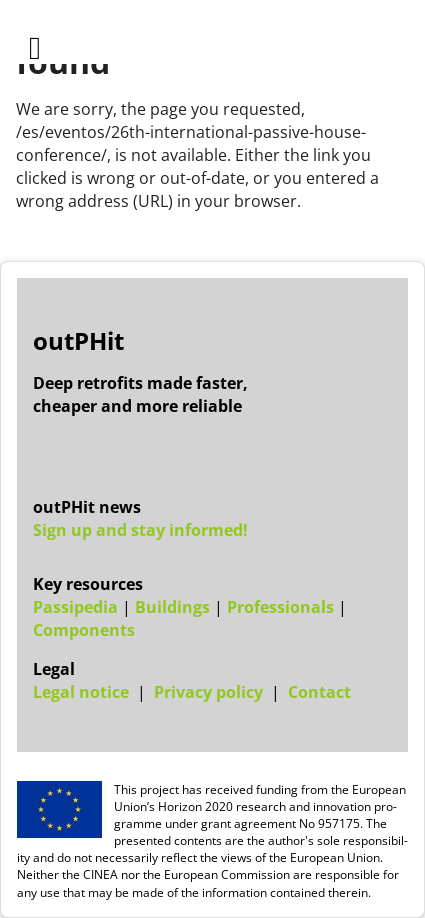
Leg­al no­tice (81, 692)
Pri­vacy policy (208, 692)
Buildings (172, 607)
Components (84, 630)
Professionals (280, 607)
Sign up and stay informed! (140, 530)
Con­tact (319, 692)
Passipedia (75, 607)
